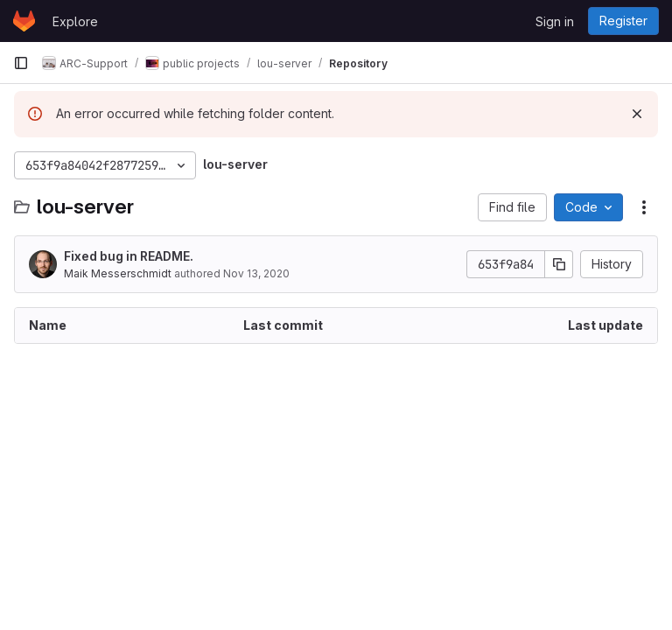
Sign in (555, 21)
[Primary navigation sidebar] (21, 63)
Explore (75, 21)
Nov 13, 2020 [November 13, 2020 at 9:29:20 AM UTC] (256, 273)
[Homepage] (24, 21)
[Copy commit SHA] (559, 264)
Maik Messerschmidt (118, 273)
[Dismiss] (637, 114)
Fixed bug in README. (129, 256)
